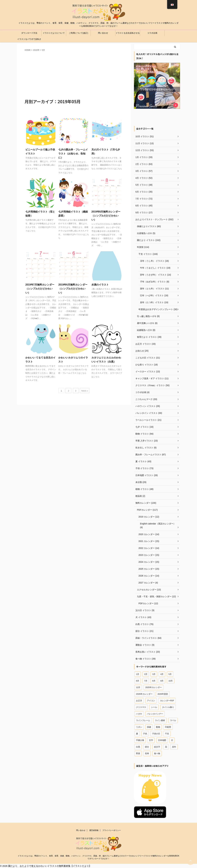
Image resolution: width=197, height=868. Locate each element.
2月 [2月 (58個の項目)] (146, 674)
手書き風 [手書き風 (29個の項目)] (140, 740)
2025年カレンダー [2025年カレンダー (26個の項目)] (154, 687)
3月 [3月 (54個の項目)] (154, 674)
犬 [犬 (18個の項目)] (172, 740)
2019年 (36, 50)
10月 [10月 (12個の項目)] (171, 681)
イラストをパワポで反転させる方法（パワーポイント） (29, 40)
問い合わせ (103, 33)
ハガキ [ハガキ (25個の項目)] (139, 714)
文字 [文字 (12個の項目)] (151, 740)
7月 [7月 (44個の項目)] (146, 681)
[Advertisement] (74, 75)
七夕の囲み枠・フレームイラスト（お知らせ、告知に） (73, 154)
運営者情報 (94, 830)
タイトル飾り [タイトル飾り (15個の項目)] (168, 707)
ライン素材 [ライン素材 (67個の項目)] (160, 720)
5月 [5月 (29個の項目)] (170, 674)
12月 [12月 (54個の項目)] (138, 687)
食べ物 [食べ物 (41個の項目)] (157, 753)
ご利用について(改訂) (78, 33)
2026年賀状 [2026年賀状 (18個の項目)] (163, 694)
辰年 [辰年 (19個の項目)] (174, 747)
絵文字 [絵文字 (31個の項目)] (157, 747)
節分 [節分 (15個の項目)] (147, 747)
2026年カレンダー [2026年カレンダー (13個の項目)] (144, 694)
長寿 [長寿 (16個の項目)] (147, 753)
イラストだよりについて (54, 33)
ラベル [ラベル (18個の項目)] (173, 720)
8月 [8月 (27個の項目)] (154, 681)
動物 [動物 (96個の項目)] (158, 727)
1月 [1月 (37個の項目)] (138, 674)
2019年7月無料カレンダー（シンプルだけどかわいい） (40, 289)
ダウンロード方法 (29, 33)
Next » (85, 391)
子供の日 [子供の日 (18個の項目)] (156, 734)
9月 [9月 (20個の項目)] (162, 681)
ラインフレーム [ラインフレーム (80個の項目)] (143, 720)
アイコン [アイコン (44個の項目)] (151, 701)
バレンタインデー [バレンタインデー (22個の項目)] (155, 714)
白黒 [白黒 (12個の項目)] (138, 747)
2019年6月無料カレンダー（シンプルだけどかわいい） (73, 289)
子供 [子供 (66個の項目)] (145, 734)
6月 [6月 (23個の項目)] (138, 681)
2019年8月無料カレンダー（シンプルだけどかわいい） (106, 216)
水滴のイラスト (100, 285)
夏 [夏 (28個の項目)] (137, 734)
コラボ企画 (152, 33)
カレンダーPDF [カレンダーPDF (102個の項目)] (167, 701)
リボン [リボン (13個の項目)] (139, 727)
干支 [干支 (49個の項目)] (167, 734)
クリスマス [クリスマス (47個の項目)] (141, 707)
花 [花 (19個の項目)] (166, 747)
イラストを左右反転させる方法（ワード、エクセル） (128, 34)
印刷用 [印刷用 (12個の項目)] (168, 727)
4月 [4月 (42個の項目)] (162, 674)
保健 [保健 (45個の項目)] (149, 727)
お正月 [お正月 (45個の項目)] (139, 701)
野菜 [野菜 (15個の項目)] (138, 753)
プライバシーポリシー (112, 830)
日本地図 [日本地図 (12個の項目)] (162, 740)
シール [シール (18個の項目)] (154, 707)
